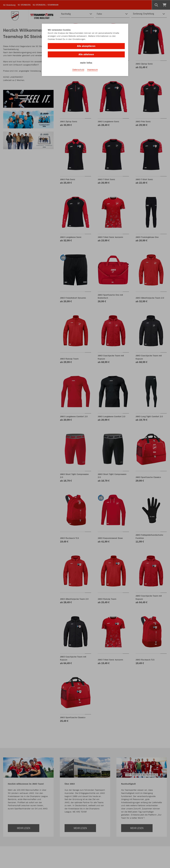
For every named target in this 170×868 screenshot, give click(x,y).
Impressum (92, 70)
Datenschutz (78, 70)
